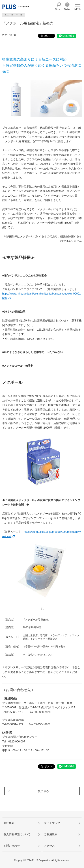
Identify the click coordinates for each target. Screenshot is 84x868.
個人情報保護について (17, 834)
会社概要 (9, 823)
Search (59, 9)
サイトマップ (52, 823)
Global (67, 9)
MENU (78, 9)
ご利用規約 (51, 834)
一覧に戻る (42, 791)
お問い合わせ (12, 846)
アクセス (49, 846)
